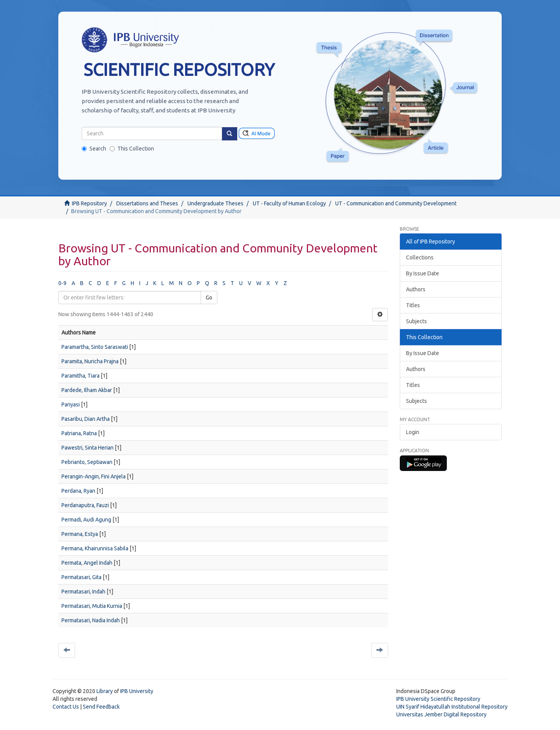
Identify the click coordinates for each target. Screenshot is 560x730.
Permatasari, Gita (81, 577)
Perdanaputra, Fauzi (85, 505)
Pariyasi (71, 404)
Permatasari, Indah (83, 592)
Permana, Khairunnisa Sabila (95, 548)
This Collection (132, 149)
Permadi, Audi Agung (86, 520)
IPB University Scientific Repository (438, 699)
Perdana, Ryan (78, 491)
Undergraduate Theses (215, 203)
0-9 (62, 283)
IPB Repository (89, 203)
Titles (413, 305)
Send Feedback (101, 707)
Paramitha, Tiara (80, 376)
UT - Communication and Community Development (396, 203)
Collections (420, 257)
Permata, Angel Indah (87, 563)
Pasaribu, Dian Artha (86, 419)
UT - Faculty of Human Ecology (289, 203)
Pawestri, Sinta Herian (87, 448)
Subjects (416, 321)
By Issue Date (423, 273)
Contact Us (66, 707)
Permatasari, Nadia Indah (91, 620)
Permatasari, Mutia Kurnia (92, 606)
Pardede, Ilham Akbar (87, 390)
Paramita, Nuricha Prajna (90, 361)
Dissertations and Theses (147, 203)
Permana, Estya (80, 534)
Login (413, 432)
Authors (416, 289)
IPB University (137, 691)
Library (105, 691)
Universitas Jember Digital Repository (441, 714)
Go (209, 298)
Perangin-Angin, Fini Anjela (94, 476)
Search (94, 149)
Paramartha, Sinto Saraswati (95, 347)
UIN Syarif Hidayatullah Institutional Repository (452, 707)
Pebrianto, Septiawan (87, 462)
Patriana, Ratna (79, 433)
